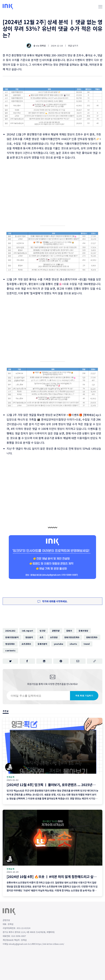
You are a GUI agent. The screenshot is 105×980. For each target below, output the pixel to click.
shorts (73, 644)
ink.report (27, 631)
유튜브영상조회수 (72, 637)
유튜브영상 (83, 631)
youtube (59, 644)
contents (10, 650)
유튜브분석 (42, 644)
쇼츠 (42, 637)
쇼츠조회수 (26, 644)
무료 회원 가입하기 (84, 696)
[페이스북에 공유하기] (27, 661)
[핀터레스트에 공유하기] (61, 661)
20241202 (10, 631)
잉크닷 (43, 631)
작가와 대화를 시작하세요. (53, 601)
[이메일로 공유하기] (78, 661)
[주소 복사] (95, 661)
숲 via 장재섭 (36, 46)
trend (87, 644)
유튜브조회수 (92, 637)
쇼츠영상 (54, 637)
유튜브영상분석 (12, 637)
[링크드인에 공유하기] (44, 661)
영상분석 (29, 637)
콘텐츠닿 (56, 631)
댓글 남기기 (73, 46)
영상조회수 (10, 644)
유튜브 (69, 631)
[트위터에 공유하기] (10, 661)
